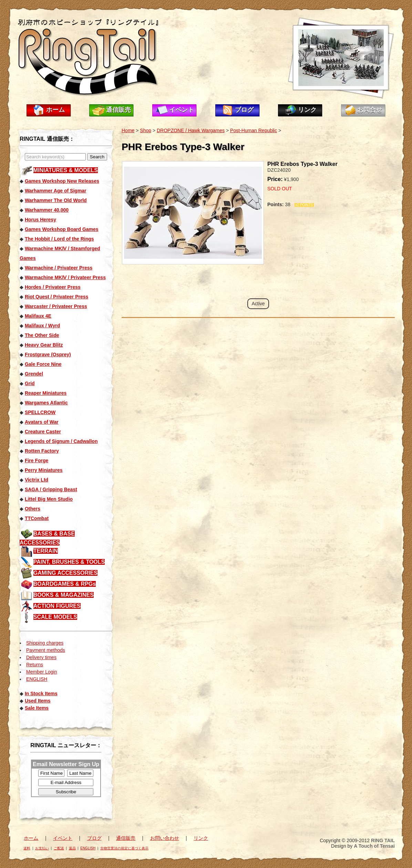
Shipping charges (45, 643)
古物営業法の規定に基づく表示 (124, 848)
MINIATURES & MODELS (66, 170)
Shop (146, 130)
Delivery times (41, 657)
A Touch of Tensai (374, 846)
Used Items (38, 701)
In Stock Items (41, 694)
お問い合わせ (165, 838)
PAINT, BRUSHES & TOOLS (69, 562)
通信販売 (119, 110)
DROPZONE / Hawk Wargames (191, 130)
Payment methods (46, 650)
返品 (72, 848)
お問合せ (370, 110)
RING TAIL (383, 840)
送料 (27, 848)
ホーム (55, 110)
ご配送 (59, 848)
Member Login (42, 672)
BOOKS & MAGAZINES (64, 595)
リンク (307, 110)
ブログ (244, 110)
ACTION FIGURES (57, 606)
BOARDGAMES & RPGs (65, 584)
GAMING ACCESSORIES (65, 573)
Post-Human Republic (254, 130)
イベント (182, 110)
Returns (35, 665)
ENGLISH (37, 679)
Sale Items (37, 708)
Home (128, 130)
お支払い (42, 848)
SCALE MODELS (55, 617)
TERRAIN (46, 551)
